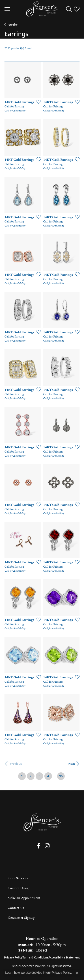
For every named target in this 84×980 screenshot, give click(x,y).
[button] (69, 9)
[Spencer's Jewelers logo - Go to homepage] (42, 9)
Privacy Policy (13, 957)
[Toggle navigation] (7, 9)
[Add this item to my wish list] (37, 102)
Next (72, 764)
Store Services (18, 878)
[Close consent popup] (77, 973)
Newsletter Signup (21, 918)
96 (61, 776)
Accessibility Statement (64, 957)
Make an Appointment (24, 898)
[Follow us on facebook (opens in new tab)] (39, 846)
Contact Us (16, 908)
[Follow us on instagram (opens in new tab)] (47, 846)
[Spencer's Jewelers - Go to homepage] (42, 822)
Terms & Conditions (35, 957)
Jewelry (13, 25)
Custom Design (19, 888)
